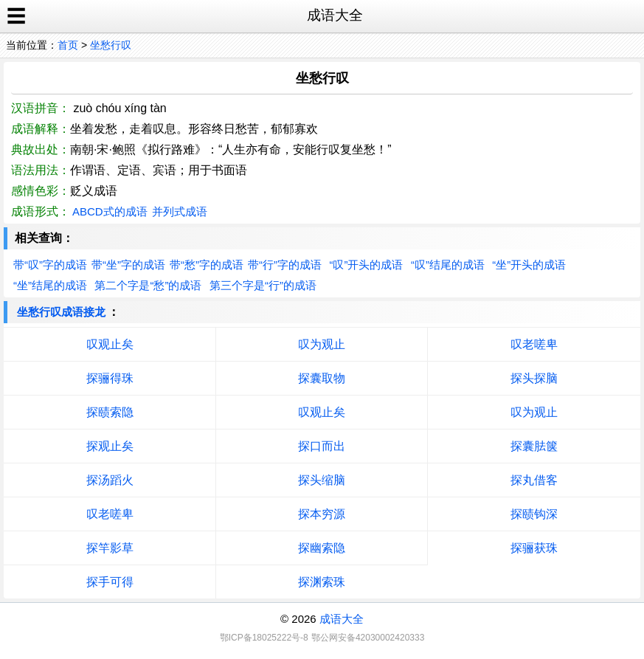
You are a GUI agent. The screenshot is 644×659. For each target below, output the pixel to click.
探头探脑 (534, 378)
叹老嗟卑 (534, 344)
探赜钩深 (534, 514)
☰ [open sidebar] (16, 16)
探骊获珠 (534, 548)
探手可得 (110, 582)
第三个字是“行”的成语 (263, 285)
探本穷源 (322, 514)
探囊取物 (322, 378)
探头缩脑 (322, 480)
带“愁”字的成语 (207, 265)
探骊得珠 (110, 378)
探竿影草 (110, 548)
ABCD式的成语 (110, 211)
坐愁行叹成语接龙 (61, 312)
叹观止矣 (110, 344)
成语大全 (342, 619)
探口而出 (322, 446)
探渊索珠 (322, 582)
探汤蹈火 (110, 480)
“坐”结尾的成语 (50, 285)
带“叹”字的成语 (50, 265)
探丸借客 (534, 480)
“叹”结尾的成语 (448, 265)
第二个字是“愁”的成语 (148, 285)
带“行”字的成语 (285, 265)
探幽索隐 (322, 548)
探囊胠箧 (534, 446)
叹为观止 (322, 344)
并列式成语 (180, 211)
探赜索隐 (110, 412)
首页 (68, 45)
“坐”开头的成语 (529, 265)
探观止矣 (110, 446)
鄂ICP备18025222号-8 (264, 638)
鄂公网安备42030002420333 (368, 638)
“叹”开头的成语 (366, 265)
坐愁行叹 (111, 45)
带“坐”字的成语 (128, 265)
